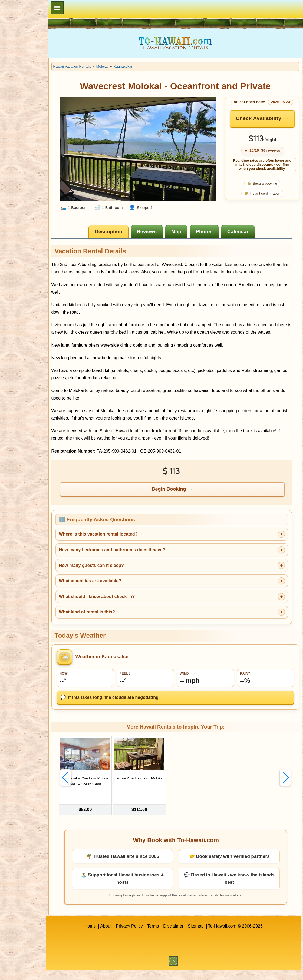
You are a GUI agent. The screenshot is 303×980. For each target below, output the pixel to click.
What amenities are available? (115, 596)
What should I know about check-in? (122, 611)
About (118, 936)
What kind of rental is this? (112, 627)
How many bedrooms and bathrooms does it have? (137, 565)
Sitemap (208, 936)
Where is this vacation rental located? (123, 549)
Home (103, 936)
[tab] (122, 232)
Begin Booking (182, 504)
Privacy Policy (142, 936)
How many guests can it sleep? (117, 580)
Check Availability (266, 123)
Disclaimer (186, 936)
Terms (166, 936)
